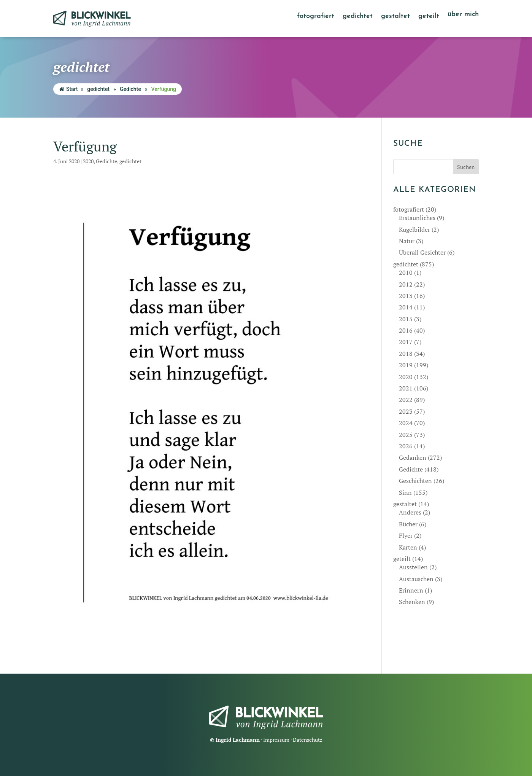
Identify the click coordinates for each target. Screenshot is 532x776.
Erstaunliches (417, 218)
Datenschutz (308, 740)
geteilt (429, 17)
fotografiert (316, 17)
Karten (408, 547)
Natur (407, 241)
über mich (463, 15)
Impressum (276, 740)
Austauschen (416, 579)
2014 (406, 307)
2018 (406, 354)
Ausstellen (413, 567)
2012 (406, 284)
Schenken (412, 602)
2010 (406, 272)
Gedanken (413, 457)
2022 (406, 400)
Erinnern (411, 590)
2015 (406, 319)
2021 (406, 388)
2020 (88, 161)
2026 (406, 446)
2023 (406, 411)
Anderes (410, 512)
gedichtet (358, 17)
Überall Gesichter (422, 252)
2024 (406, 423)
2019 (406, 365)
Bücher (408, 524)
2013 (406, 296)
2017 (406, 342)
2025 (406, 435)
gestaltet (395, 17)
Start (69, 89)
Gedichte (130, 89)
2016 (406, 330)
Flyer (406, 535)
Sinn (405, 492)
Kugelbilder (414, 229)
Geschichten (415, 481)
